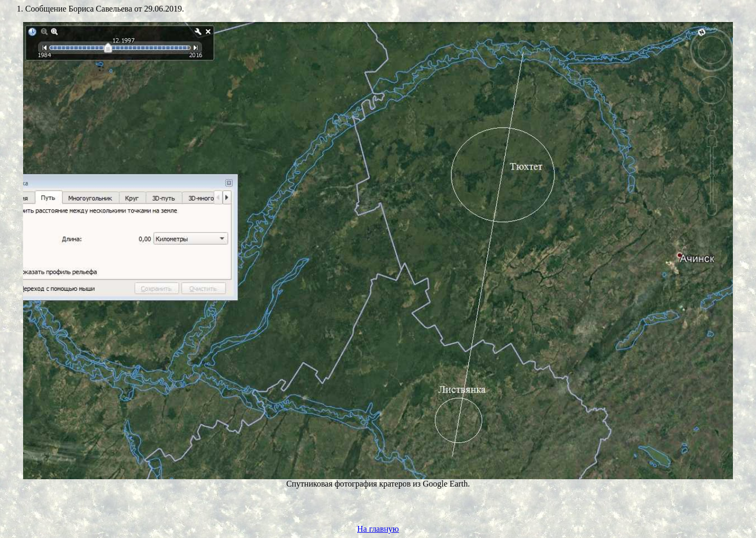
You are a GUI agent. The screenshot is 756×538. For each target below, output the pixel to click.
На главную (378, 529)
